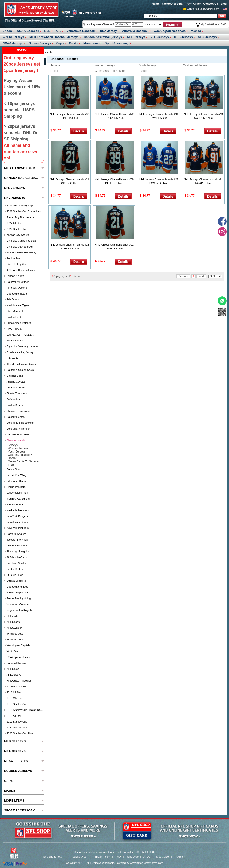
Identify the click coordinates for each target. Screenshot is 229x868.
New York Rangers (17, 516)
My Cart (213, 24)
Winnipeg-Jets (15, 634)
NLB (47, 31)
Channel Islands (16, 440)
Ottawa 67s (13, 358)
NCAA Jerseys (13, 43)
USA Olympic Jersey (18, 657)
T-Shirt (143, 71)
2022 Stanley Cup (17, 229)
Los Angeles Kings (17, 493)
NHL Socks (13, 669)
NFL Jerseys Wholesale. (101, 863)
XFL (59, 31)
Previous (184, 276)
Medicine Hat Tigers (18, 305)
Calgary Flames (16, 417)
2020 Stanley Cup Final (20, 733)
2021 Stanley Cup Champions (24, 211)
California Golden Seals (20, 370)
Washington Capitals (18, 645)
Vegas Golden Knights (19, 610)
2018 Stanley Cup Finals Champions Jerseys (25, 710)
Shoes (7, 31)
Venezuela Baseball (81, 31)
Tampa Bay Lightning (19, 598)
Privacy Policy (101, 857)
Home (156, 4)
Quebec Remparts (17, 294)
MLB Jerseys (183, 37)
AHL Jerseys (14, 675)
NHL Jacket (13, 616)
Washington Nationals (170, 31)
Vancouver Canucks (18, 604)
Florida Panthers (16, 487)
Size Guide (163, 857)
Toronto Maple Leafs (18, 593)
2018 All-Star (14, 692)
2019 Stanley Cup (17, 722)
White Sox (12, 651)
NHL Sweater (14, 628)
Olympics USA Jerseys (20, 247)
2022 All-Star (14, 223)
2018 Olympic (14, 698)
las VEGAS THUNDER (20, 335)
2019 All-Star (14, 716)
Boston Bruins (15, 405)
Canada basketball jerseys (103, 37)
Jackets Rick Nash (17, 540)
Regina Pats (14, 258)
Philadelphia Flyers (17, 546)
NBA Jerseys (207, 37)
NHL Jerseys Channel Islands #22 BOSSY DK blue (114, 116)
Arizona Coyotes (16, 382)
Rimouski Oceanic (17, 288)
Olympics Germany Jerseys (22, 346)
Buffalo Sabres (15, 399)
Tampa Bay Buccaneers (20, 217)
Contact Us (211, 4)
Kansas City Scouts (18, 235)
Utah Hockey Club (17, 264)
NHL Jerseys (160, 37)
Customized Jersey (195, 65)
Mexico (196, 31)
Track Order (193, 4)
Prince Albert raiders (19, 323)
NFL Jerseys (136, 37)
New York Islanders (18, 528)
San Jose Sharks (16, 563)
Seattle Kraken (15, 569)
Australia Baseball (135, 31)
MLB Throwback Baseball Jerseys (54, 37)
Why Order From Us (139, 857)
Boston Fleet (14, 317)
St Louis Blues (15, 575)
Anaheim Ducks (16, 387)
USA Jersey (108, 31)
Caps (60, 43)
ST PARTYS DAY (17, 686)
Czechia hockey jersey (20, 352)
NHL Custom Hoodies (19, 681)
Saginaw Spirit (15, 341)
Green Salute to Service (110, 71)
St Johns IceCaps (17, 557)
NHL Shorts (13, 622)
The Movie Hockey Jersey (21, 252)
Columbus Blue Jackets (20, 423)
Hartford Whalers (16, 534)
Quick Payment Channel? (99, 24)
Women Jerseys (105, 65)
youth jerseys (148, 65)
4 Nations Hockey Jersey (21, 270)
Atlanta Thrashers (17, 393)
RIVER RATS (14, 329)
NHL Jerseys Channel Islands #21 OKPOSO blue (70, 181)
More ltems (91, 43)
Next (201, 276)
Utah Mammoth (15, 311)
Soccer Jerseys (40, 43)
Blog (223, 4)
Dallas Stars (14, 469)
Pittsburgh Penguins (18, 551)
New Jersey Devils (17, 522)
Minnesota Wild (15, 504)
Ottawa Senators (16, 581)
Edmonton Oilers (16, 481)
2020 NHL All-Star (17, 728)
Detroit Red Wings (17, 475)
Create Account (172, 4)
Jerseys (55, 65)
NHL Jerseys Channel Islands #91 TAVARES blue (159, 116)
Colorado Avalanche (18, 429)
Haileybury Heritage (18, 282)
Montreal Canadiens (18, 499)
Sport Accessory (117, 43)
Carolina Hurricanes (18, 434)
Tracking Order (79, 857)
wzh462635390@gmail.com (203, 9)
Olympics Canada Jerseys (22, 241)
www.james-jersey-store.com (146, 863)
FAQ (118, 857)
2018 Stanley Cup (17, 704)
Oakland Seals (15, 376)
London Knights (16, 276)
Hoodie (55, 71)
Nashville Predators (18, 510)
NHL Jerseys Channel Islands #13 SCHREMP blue (203, 116)
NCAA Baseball (28, 31)
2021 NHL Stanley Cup (20, 205)
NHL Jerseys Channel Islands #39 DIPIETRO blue (70, 116)
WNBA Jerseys (13, 37)
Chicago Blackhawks (19, 411)
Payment (180, 857)
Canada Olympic (16, 663)
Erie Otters (13, 299)
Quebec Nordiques (17, 587)
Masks (74, 43)
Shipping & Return (54, 857)
